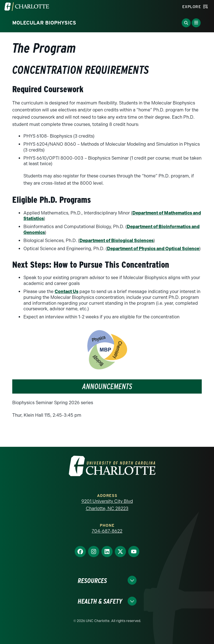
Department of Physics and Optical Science (153, 249)
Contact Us (66, 291)
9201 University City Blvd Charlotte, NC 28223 (107, 505)
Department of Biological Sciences (116, 241)
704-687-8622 (107, 531)
